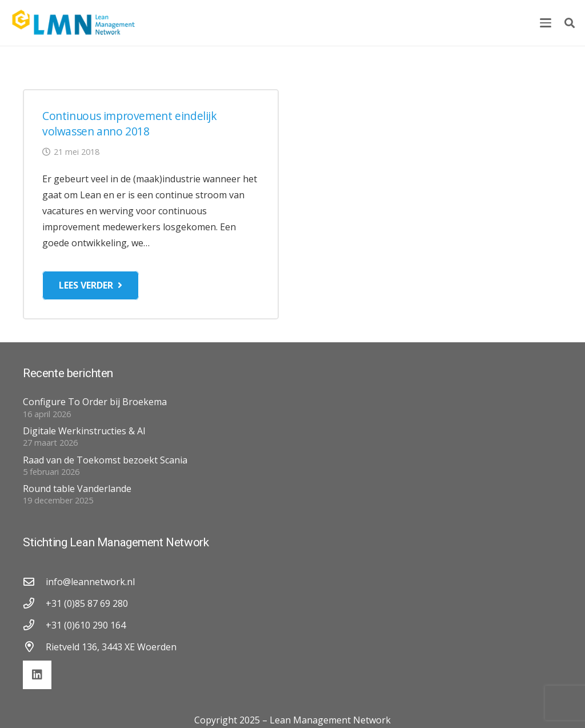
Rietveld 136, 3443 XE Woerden (111, 647)
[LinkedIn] (37, 675)
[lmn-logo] (74, 23)
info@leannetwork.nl (90, 582)
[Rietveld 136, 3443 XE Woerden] (34, 647)
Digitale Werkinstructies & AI (84, 431)
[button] (546, 23)
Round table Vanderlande (77, 489)
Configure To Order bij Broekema (95, 402)
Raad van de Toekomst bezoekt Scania (105, 460)
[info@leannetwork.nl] (34, 581)
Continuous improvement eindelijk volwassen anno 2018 (130, 123)
